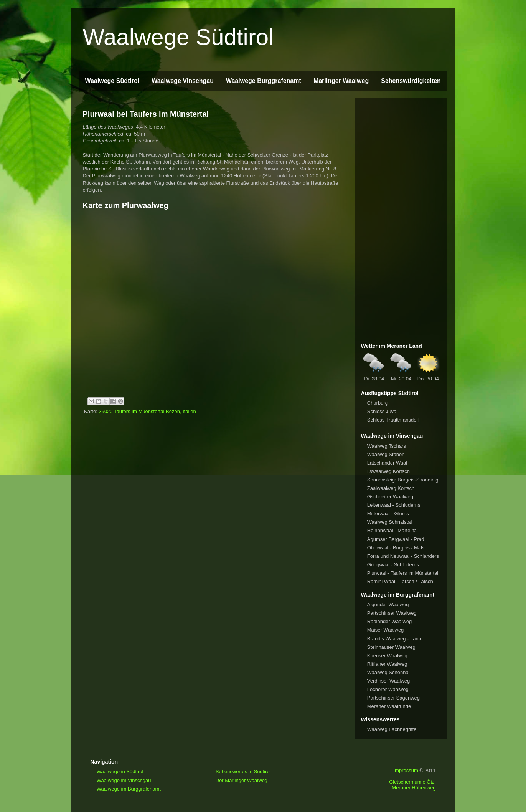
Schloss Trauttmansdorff (394, 420)
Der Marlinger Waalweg (242, 780)
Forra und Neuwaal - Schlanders (403, 556)
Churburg (378, 403)
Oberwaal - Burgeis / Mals (396, 548)
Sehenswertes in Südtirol (243, 771)
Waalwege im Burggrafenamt (129, 789)
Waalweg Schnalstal (390, 522)
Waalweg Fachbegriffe (392, 729)
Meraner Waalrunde (389, 706)
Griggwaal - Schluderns (393, 565)
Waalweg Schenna (388, 672)
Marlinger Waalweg (341, 81)
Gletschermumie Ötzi (412, 782)
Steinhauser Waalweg (391, 647)
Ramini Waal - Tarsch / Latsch (400, 581)
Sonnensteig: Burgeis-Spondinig (403, 480)
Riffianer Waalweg (387, 664)
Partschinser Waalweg (392, 613)
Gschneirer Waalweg (390, 497)
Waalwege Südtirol (178, 37)
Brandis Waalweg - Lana (394, 639)
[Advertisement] (401, 219)
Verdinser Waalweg (389, 681)
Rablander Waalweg (390, 621)
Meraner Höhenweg (414, 788)
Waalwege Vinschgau (183, 81)
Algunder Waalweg (388, 604)
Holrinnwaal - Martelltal (392, 530)
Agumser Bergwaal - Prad (396, 539)
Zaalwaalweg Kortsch (391, 488)
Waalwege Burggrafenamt (264, 81)
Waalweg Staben (386, 454)
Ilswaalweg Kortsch (388, 471)
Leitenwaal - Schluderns (394, 505)
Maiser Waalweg (386, 630)
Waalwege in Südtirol (120, 771)
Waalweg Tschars (387, 446)
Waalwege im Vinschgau (124, 780)
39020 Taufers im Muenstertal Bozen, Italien (147, 411)
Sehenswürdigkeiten (411, 81)
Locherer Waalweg (388, 689)
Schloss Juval (382, 411)
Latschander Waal (387, 463)
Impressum (406, 770)
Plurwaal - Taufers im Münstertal (403, 573)
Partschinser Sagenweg (393, 698)
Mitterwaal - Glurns (388, 513)
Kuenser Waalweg (387, 656)
